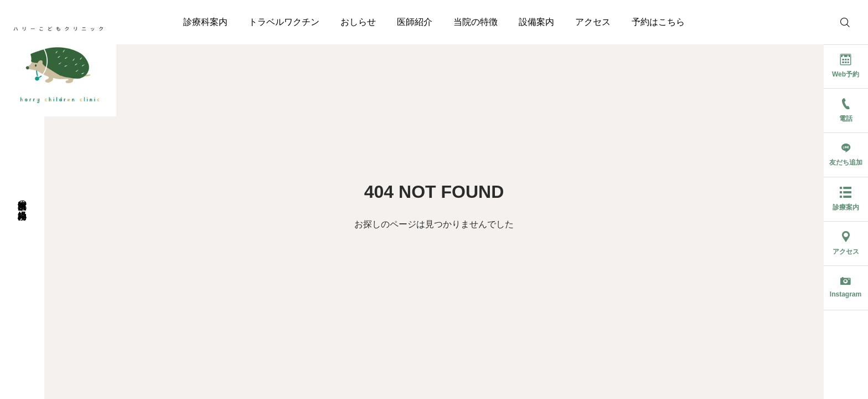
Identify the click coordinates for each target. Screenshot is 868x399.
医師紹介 (415, 22)
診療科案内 (205, 22)
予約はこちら (658, 22)
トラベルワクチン (284, 22)
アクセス (593, 22)
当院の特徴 (476, 22)
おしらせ (358, 22)
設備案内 (536, 22)
